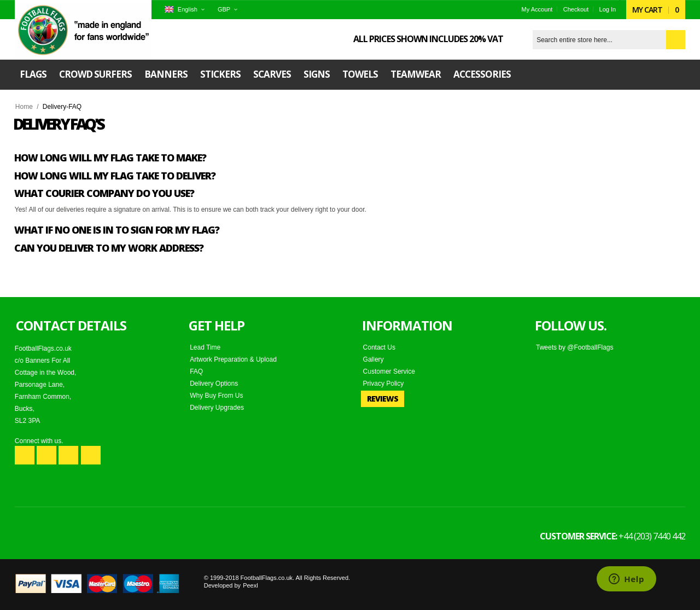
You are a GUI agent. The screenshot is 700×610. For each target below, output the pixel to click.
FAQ (196, 371)
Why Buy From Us (216, 396)
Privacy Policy (384, 384)
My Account (537, 9)
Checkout (576, 9)
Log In (608, 9)
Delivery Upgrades (217, 408)
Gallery (374, 359)
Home (24, 107)
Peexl (250, 585)
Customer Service (389, 371)
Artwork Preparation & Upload (233, 359)
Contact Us (379, 347)
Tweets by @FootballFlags (575, 347)
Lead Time (205, 347)
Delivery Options (214, 384)
